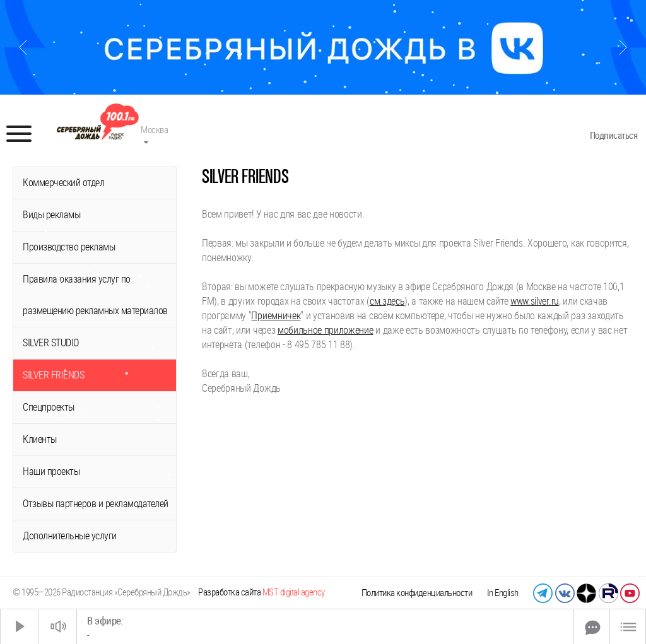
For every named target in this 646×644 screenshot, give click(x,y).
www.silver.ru (535, 301)
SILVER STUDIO (51, 343)
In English (503, 593)
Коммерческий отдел (63, 183)
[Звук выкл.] (57, 627)
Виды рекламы (51, 215)
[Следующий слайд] (623, 47)
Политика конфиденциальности (417, 593)
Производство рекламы (69, 247)
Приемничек (276, 316)
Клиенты (40, 439)
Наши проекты (51, 471)
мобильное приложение (326, 330)
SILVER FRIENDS (53, 375)
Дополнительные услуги (70, 536)
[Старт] (20, 627)
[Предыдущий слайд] (23, 47)
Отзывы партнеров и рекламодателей (96, 504)
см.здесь (387, 301)
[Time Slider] (325, 627)
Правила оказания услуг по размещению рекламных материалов (95, 295)
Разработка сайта (261, 592)
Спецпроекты (49, 407)
